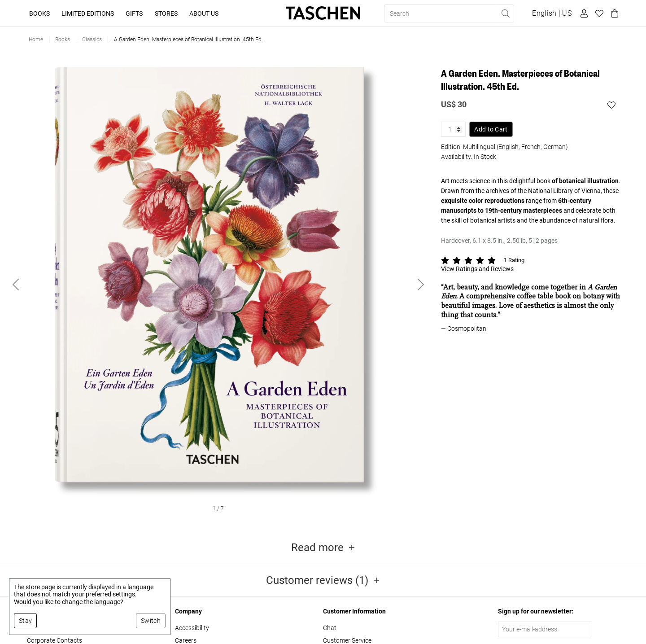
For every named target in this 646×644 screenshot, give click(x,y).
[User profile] (583, 13)
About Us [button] (204, 13)
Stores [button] (166, 13)
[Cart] (613, 13)
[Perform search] (505, 13)
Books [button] (39, 13)
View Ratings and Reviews (477, 269)
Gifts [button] (134, 13)
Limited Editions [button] (88, 13)
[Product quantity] (453, 129)
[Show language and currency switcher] (552, 13)
